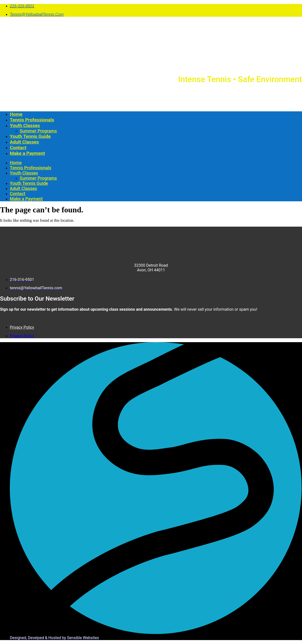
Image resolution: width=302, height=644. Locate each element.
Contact (18, 148)
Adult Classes (24, 142)
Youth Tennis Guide (30, 136)
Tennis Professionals (32, 120)
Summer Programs (38, 131)
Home (16, 114)
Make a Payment (27, 153)
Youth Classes (25, 125)
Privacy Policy (22, 327)
